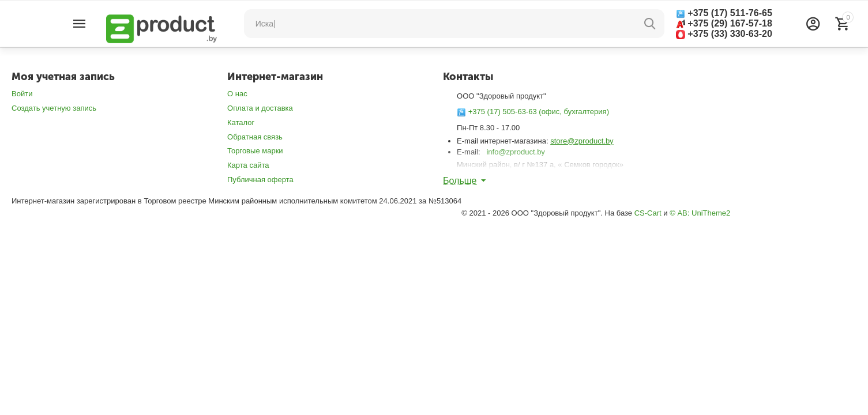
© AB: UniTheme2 (700, 213)
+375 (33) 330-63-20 (724, 34)
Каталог (241, 122)
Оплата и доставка (260, 108)
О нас (237, 94)
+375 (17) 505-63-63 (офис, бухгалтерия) (533, 112)
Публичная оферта (260, 180)
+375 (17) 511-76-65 (724, 13)
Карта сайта (248, 165)
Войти (22, 94)
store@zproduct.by (582, 141)
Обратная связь (255, 137)
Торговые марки (255, 151)
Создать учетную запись (54, 108)
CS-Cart (648, 213)
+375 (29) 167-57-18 (724, 23)
